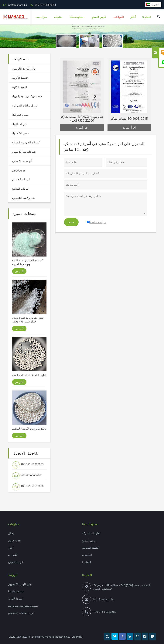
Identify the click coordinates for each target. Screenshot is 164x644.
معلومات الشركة (91, 533)
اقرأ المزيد (82, 127)
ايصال (11, 533)
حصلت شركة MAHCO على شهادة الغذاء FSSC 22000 (82, 119)
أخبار (133, 17)
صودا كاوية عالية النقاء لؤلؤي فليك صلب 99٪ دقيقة (28, 320)
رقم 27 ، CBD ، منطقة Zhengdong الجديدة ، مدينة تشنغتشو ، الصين (122, 587)
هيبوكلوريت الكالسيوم (24, 152)
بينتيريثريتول (18, 170)
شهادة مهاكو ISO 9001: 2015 (129, 119)
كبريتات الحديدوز (21, 179)
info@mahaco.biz (17, 5)
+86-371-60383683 (45, 5)
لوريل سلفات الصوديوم (24, 105)
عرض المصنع (99, 17)
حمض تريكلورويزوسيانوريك (27, 96)
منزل (73, 36)
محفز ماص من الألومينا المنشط (29, 428)
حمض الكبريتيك (20, 115)
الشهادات (119, 17)
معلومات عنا (77, 17)
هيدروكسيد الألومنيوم (23, 198)
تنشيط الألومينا (20, 78)
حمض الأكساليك (20, 133)
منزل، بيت (41, 17)
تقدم (71, 222)
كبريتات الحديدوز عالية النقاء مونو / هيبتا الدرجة (27, 262)
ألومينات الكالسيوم (22, 161)
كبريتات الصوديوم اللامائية (26, 142)
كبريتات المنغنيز (20, 189)
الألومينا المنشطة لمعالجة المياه (29, 375)
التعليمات (87, 555)
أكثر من (19, 271)
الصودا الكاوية (19, 87)
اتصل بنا (147, 17)
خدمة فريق (14, 540)
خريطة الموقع (16, 562)
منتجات (58, 17)
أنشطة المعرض (91, 548)
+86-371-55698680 (32, 486)
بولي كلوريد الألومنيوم (24, 69)
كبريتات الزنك (19, 124)
